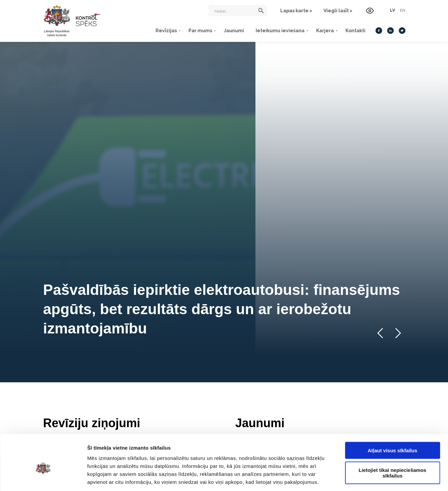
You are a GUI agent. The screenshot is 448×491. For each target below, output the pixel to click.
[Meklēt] (238, 11)
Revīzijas (166, 31)
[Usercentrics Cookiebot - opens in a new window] (43, 478)
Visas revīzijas (198, 296)
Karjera (325, 31)
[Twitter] (402, 31)
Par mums (200, 31)
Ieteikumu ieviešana (280, 31)
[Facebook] (378, 31)
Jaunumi (234, 31)
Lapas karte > (297, 11)
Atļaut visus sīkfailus (392, 419)
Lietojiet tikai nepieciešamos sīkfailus (392, 442)
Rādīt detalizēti (362, 478)
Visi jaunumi (388, 296)
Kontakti (355, 31)
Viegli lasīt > (339, 11)
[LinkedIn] (390, 31)
